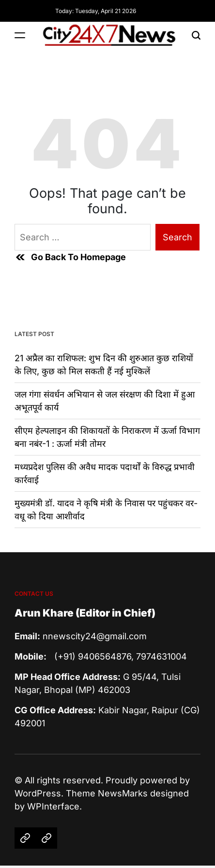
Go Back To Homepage (70, 257)
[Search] (196, 36)
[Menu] (20, 36)
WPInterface (53, 806)
